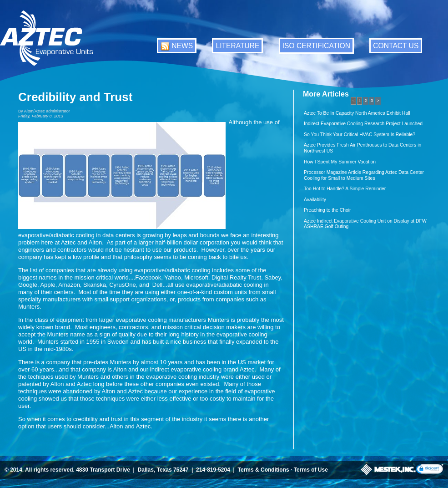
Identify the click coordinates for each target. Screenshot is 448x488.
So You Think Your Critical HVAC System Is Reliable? (360, 135)
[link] (430, 470)
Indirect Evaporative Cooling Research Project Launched (363, 124)
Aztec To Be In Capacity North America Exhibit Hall (357, 113)
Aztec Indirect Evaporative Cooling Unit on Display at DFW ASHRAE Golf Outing (365, 224)
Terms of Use (311, 470)
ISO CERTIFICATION (316, 46)
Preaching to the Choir (327, 210)
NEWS (182, 46)
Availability (315, 200)
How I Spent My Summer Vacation (340, 162)
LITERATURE (237, 46)
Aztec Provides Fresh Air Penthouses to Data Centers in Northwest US (362, 148)
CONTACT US (396, 46)
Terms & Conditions (264, 470)
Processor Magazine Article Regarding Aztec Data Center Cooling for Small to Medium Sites (364, 175)
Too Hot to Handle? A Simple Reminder (345, 189)
